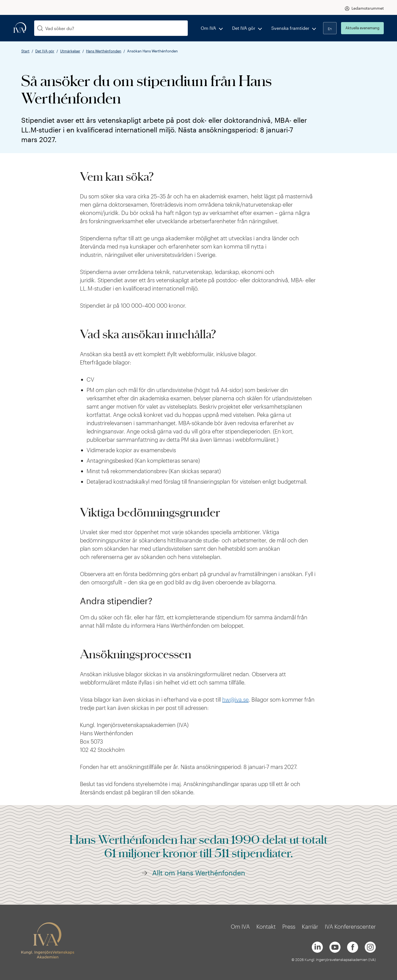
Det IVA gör (244, 28)
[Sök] (40, 28)
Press (289, 926)
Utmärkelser (70, 51)
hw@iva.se (235, 699)
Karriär (310, 926)
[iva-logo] (20, 28)
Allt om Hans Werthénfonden (199, 873)
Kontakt (266, 926)
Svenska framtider (290, 28)
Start (25, 51)
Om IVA (208, 28)
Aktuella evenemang (362, 28)
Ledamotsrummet (368, 8)
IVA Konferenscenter (350, 926)
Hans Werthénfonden (104, 51)
